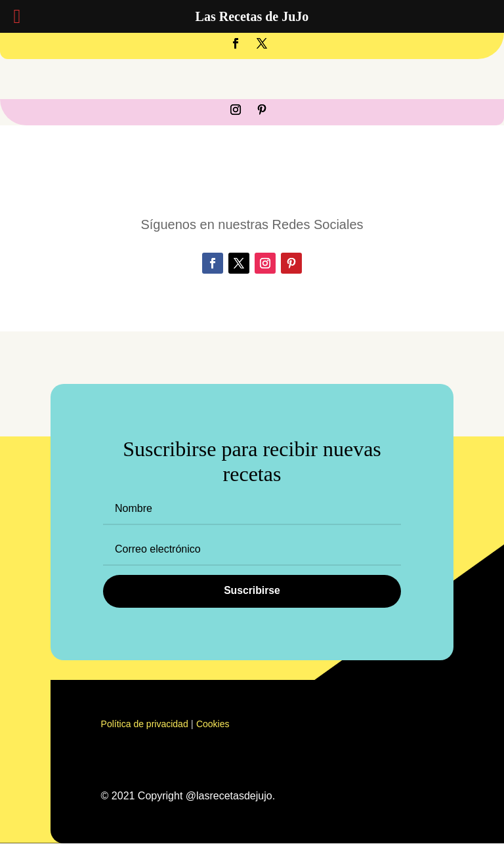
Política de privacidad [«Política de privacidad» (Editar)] (145, 725)
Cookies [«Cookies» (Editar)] (213, 725)
